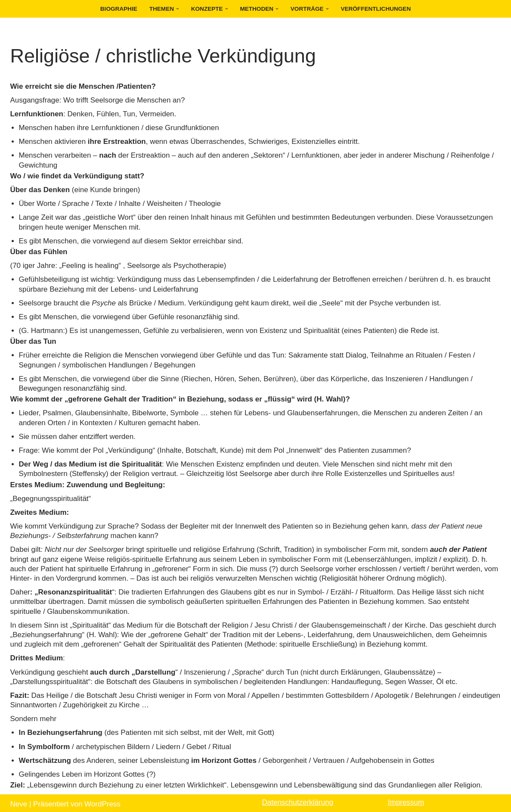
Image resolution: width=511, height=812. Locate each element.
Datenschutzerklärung (298, 800)
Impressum (406, 800)
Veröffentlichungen (376, 9)
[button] (178, 9)
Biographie (118, 9)
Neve (19, 802)
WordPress (102, 802)
